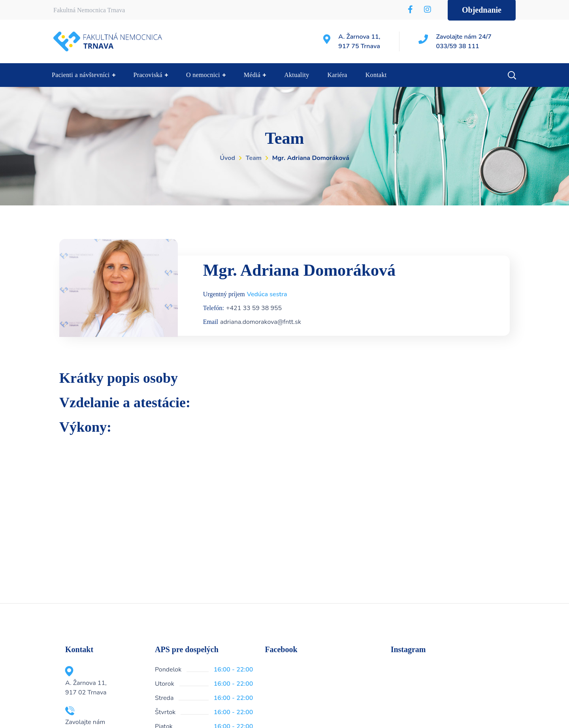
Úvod (227, 158)
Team (254, 158)
